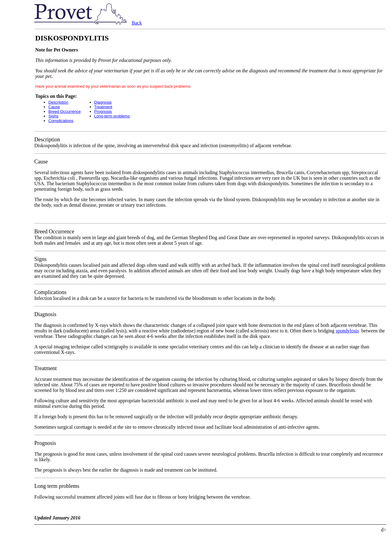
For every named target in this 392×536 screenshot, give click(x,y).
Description (58, 102)
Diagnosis (103, 102)
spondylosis (347, 331)
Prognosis (103, 111)
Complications (61, 121)
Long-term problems (112, 116)
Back (137, 23)
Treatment (103, 107)
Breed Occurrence (65, 111)
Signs (53, 116)
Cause (54, 107)
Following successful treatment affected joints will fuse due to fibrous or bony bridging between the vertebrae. (143, 497)
